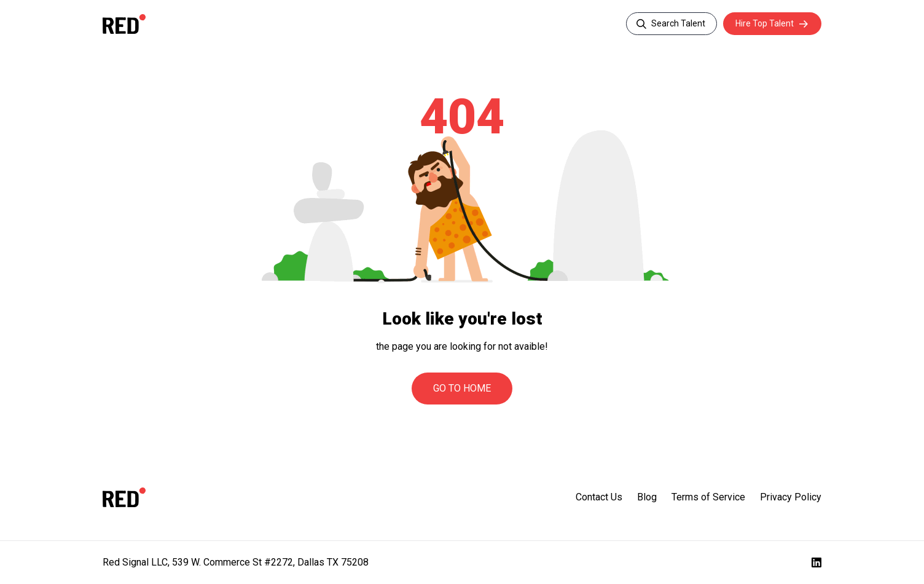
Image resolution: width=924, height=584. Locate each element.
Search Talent (678, 23)
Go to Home (462, 388)
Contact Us (599, 497)
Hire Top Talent (765, 23)
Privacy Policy (791, 497)
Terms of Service (708, 497)
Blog (647, 497)
